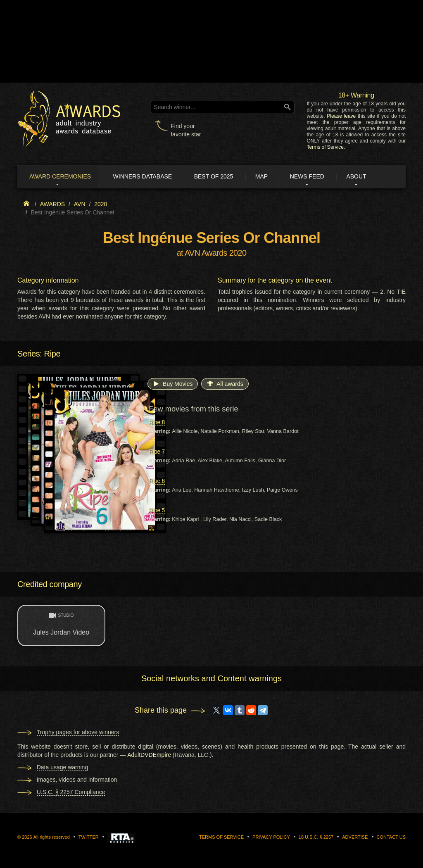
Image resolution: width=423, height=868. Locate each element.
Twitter (89, 837)
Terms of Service (325, 147)
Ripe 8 (157, 423)
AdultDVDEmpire (149, 755)
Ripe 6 (157, 482)
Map (268, 177)
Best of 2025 (219, 177)
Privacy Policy (271, 837)
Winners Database (146, 177)
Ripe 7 (157, 452)
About (366, 177)
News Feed (315, 177)
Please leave (341, 116)
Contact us (391, 837)
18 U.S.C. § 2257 (316, 837)
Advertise (355, 837)
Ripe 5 (157, 511)
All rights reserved (52, 837)
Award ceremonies (63, 177)
